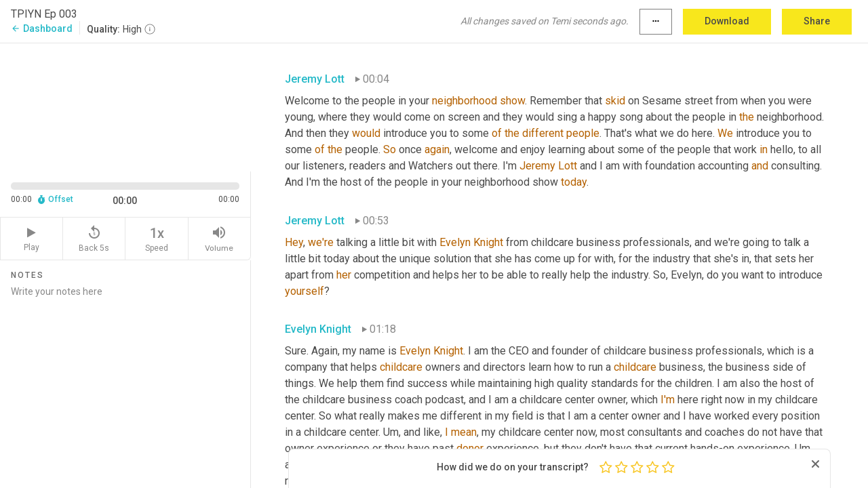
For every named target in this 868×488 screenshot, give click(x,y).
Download (727, 21)
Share (817, 21)
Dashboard (42, 28)
